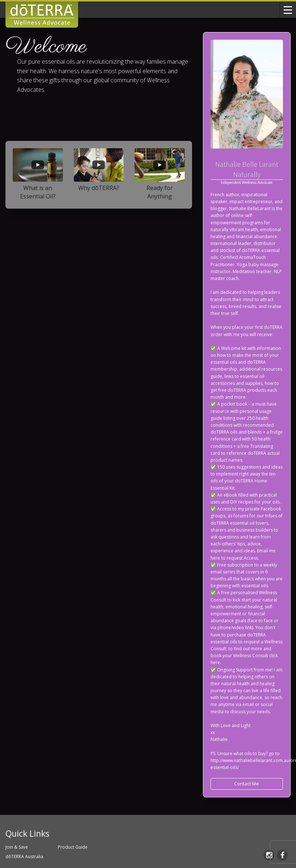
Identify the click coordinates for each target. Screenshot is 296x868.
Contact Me (247, 784)
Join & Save (17, 847)
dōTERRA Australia (24, 857)
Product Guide (73, 847)
